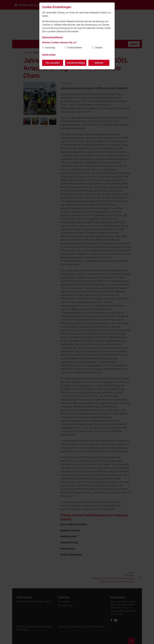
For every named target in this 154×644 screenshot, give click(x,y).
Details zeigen (49, 55)
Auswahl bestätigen (76, 63)
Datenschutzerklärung (52, 37)
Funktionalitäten (75, 48)
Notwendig (50, 48)
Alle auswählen (53, 63)
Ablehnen (99, 63)
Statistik (99, 48)
